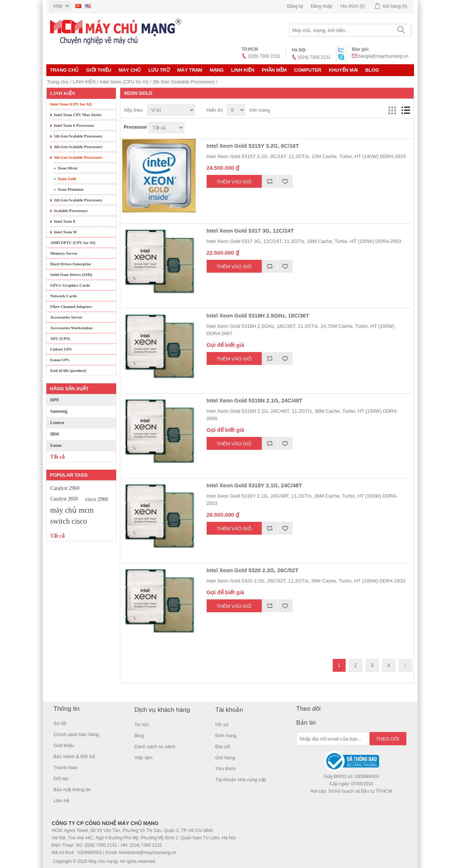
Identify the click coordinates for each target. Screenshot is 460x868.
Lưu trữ (159, 70)
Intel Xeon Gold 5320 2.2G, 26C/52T (253, 570)
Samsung (59, 411)
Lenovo (57, 423)
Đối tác (61, 779)
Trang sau (405, 665)
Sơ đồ (60, 723)
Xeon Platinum (71, 189)
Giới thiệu (99, 70)
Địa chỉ (223, 747)
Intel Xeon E (65, 221)
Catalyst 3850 (64, 499)
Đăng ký (295, 6)
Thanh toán (66, 767)
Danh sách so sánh (155, 747)
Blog (372, 70)
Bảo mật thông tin (72, 790)
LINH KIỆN (243, 70)
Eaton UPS (60, 360)
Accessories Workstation (72, 328)
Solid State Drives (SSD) (71, 275)
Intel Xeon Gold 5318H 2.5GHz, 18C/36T (258, 315)
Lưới (392, 110)
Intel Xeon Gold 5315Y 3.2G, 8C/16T (253, 146)
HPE (55, 400)
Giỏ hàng (225, 758)
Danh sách (406, 110)
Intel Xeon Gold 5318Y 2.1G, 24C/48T (254, 485)
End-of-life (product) (68, 370)
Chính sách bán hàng (76, 734)
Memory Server (64, 253)
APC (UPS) (60, 338)
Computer (308, 70)
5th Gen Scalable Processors (78, 136)
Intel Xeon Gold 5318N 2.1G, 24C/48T (255, 400)
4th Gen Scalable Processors (78, 147)
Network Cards (64, 296)
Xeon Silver (68, 168)
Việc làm (144, 758)
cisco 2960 (97, 499)
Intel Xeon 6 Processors (74, 125)
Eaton (56, 445)
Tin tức (142, 724)
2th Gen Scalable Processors (78, 200)
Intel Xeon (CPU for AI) (124, 82)
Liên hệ (61, 801)
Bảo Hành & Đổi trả (74, 756)
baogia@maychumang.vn (383, 56)
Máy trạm (190, 70)
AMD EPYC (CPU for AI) (73, 243)
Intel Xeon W (66, 232)
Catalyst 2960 (65, 488)
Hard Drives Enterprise (71, 264)
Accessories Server (67, 317)
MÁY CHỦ (130, 70)
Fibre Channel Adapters (71, 306)
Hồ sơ (222, 724)
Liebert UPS (61, 349)
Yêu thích (226, 769)
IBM (55, 434)
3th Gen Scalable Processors (183, 82)
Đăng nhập (322, 6)
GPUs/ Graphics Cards (70, 285)
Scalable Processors (71, 211)
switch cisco (69, 521)
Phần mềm (274, 70)
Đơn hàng (226, 736)
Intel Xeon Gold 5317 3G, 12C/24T (250, 231)
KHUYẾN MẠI (343, 70)
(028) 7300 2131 (264, 56)
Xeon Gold (67, 179)
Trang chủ (65, 70)
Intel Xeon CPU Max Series (78, 115)
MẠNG (217, 70)
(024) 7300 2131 (314, 57)
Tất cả (58, 457)
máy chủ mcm (72, 510)
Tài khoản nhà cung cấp (241, 780)
